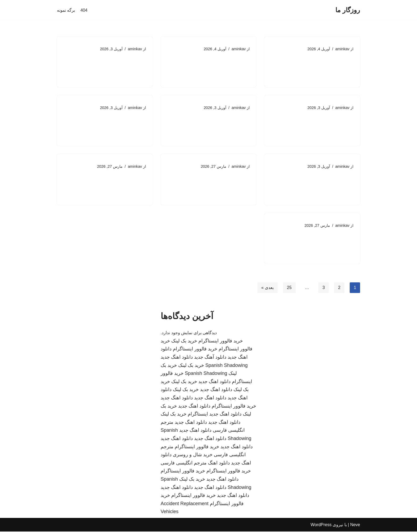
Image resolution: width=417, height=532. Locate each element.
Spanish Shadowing (226, 366)
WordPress (321, 525)
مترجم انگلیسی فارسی (184, 463)
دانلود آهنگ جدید (210, 358)
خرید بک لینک (184, 341)
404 (84, 10)
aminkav (342, 49)
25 (289, 288)
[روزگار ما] (348, 10)
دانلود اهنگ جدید (177, 358)
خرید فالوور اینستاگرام (221, 341)
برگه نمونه (66, 10)
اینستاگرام (198, 414)
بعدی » (267, 288)
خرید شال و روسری (193, 455)
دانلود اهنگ (219, 463)
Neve (355, 525)
